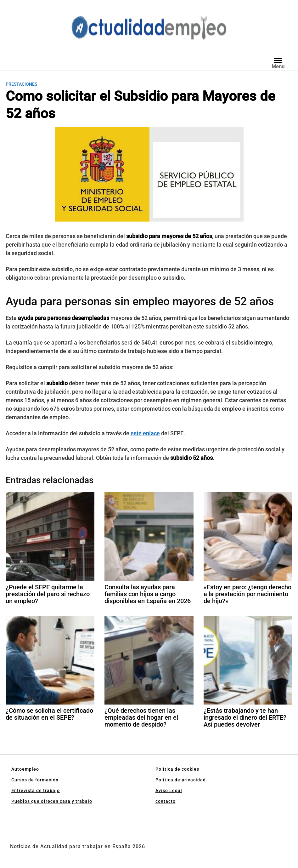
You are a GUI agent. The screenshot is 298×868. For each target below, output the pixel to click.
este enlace (145, 433)
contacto (166, 801)
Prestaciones (21, 84)
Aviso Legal (169, 791)
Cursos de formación (35, 780)
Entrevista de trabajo (36, 791)
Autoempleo (25, 769)
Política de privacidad (181, 780)
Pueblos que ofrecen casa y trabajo (52, 801)
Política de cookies (177, 769)
